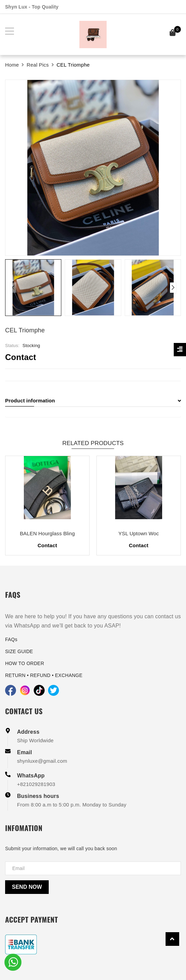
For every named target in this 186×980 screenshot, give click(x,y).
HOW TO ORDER (25, 663)
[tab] (93, 401)
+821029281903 (36, 784)
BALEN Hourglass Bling (47, 533)
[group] (93, 168)
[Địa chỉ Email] (93, 868)
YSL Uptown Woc (139, 533)
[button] (173, 288)
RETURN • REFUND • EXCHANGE (44, 675)
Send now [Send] (27, 887)
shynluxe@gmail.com (42, 761)
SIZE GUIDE (19, 651)
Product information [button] (93, 401)
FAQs (11, 639)
